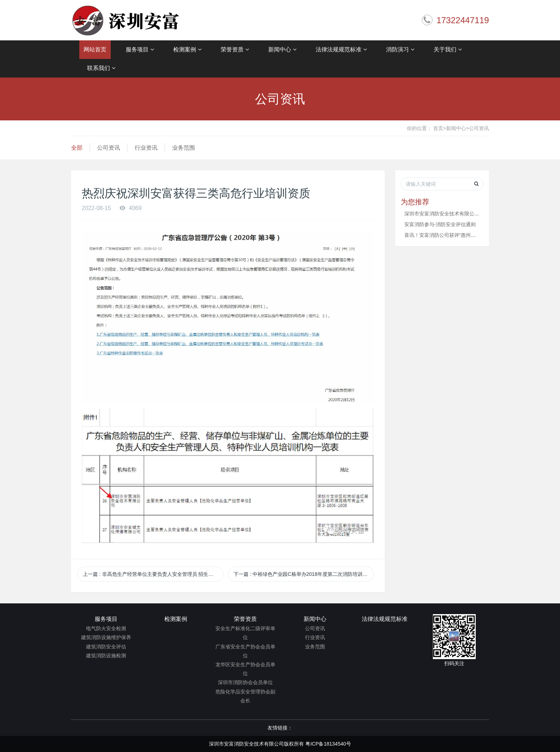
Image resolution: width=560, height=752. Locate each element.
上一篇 (151, 574)
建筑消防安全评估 (106, 647)
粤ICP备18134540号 (328, 744)
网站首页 (95, 49)
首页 (440, 128)
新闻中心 (282, 50)
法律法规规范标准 (341, 50)
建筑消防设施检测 (106, 656)
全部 (77, 148)
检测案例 (187, 50)
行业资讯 (146, 148)
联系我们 (101, 68)
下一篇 (303, 574)
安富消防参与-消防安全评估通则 (440, 224)
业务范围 (184, 148)
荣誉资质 (235, 50)
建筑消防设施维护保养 (106, 637)
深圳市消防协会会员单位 (245, 682)
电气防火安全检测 (106, 628)
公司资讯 (479, 128)
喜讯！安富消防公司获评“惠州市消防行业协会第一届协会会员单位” (478, 235)
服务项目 (140, 50)
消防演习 (400, 50)
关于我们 (448, 50)
